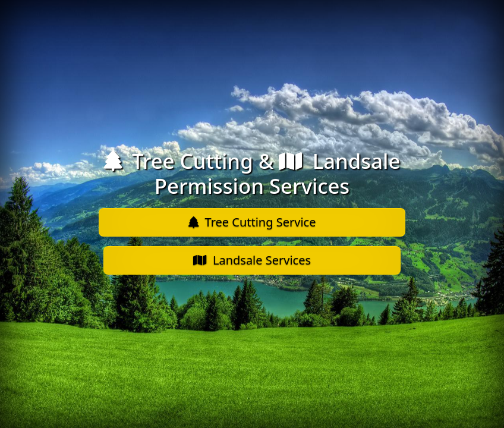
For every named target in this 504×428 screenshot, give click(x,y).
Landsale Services (252, 260)
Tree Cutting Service (252, 222)
